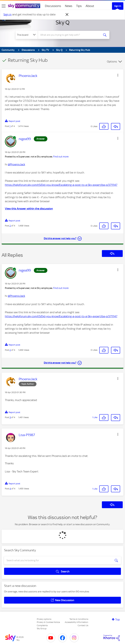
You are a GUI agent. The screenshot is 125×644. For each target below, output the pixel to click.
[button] (118, 75)
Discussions (53, 6)
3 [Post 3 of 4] (10, 417)
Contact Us (83, 625)
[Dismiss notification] (67, 15)
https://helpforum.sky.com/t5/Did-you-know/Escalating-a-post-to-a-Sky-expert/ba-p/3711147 (61, 185)
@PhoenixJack (16, 164)
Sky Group (42, 629)
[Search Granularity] (27, 35)
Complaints (42, 625)
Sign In (118, 6)
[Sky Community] (24, 6)
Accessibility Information (76, 622)
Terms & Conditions (79, 619)
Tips (79, 6)
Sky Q (63, 22)
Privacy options (44, 619)
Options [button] (112, 62)
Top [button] (118, 619)
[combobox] (70, 35)
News (69, 6)
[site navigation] (4, 6)
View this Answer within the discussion (29, 209)
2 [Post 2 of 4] (10, 226)
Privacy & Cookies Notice (48, 622)
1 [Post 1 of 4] (10, 126)
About (90, 6)
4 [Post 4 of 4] (10, 489)
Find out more (61, 157)
